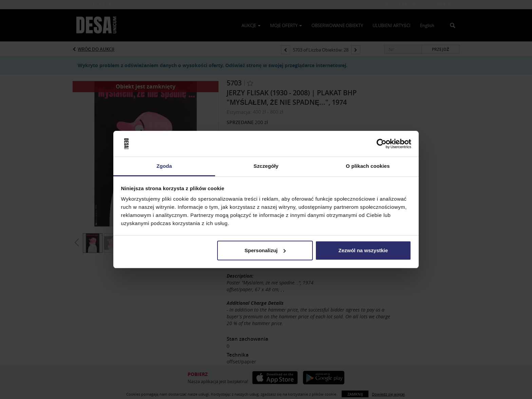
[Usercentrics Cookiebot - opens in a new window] (382, 144)
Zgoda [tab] (164, 166)
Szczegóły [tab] (266, 166)
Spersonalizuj (265, 250)
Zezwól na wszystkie (363, 250)
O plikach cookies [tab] (368, 166)
